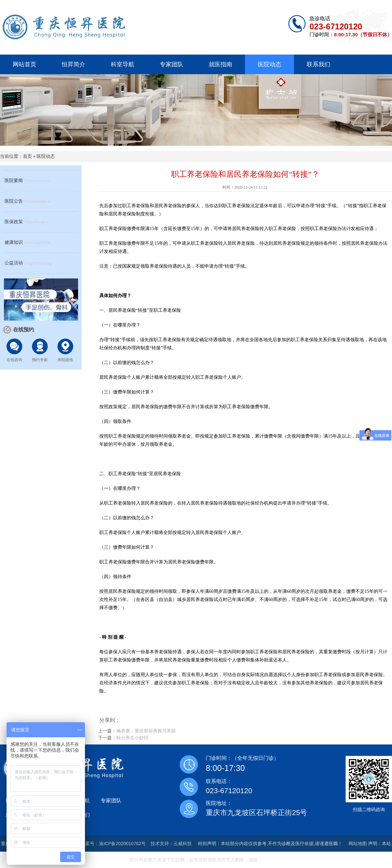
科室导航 (122, 64)
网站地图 (358, 843)
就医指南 (220, 64)
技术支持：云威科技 (171, 843)
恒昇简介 (73, 64)
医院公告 (14, 201)
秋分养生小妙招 (132, 738)
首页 (27, 156)
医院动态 (269, 64)
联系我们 (318, 64)
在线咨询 (14, 360)
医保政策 (14, 222)
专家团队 (171, 64)
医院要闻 (14, 181)
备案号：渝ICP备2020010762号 (113, 843)
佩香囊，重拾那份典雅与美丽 (146, 731)
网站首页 (24, 64)
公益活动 (14, 263)
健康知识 (14, 242)
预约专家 (40, 360)
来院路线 (65, 360)
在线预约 (24, 330)
